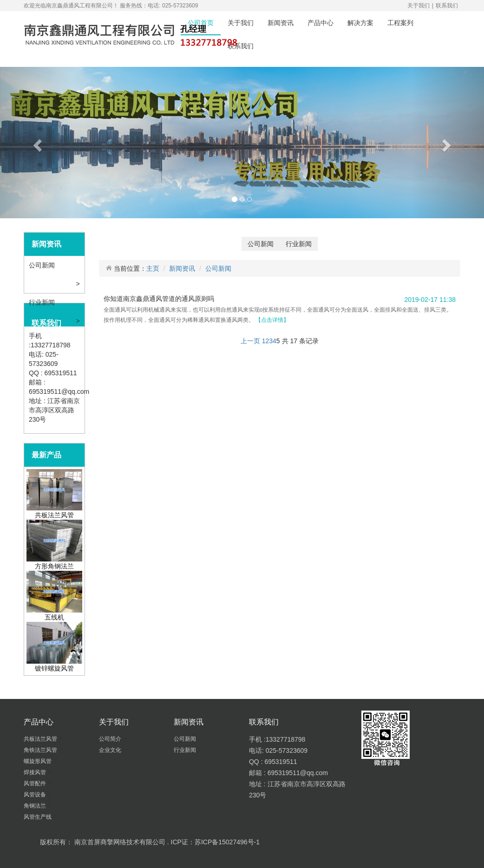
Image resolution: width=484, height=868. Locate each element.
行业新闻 (43, 302)
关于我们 (419, 6)
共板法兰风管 (41, 739)
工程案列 (400, 23)
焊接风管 (36, 772)
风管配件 (36, 783)
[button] (36, 143)
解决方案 (360, 23)
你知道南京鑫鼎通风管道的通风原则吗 (159, 299)
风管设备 (36, 795)
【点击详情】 (272, 320)
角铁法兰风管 (41, 750)
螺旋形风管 (38, 761)
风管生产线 (38, 817)
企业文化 (111, 750)
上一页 (250, 341)
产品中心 (320, 23)
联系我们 (447, 6)
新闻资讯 (281, 23)
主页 (153, 268)
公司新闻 (43, 265)
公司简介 (111, 739)
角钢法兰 (36, 806)
